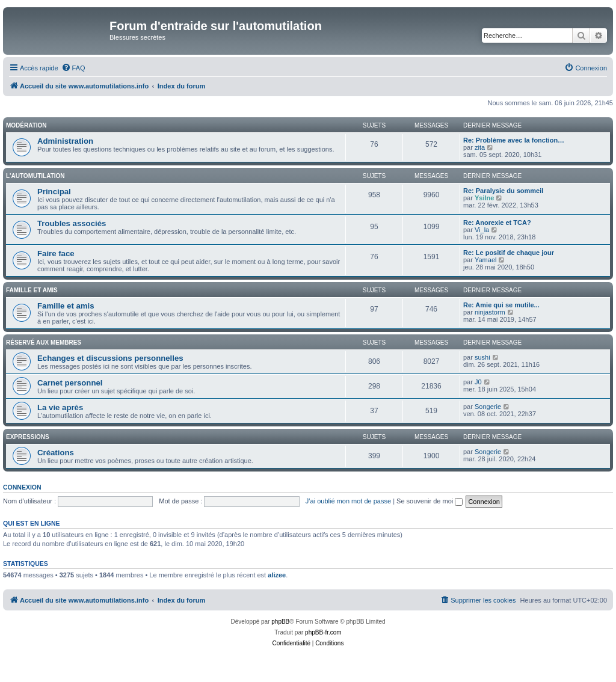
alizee (277, 575)
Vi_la (482, 230)
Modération (26, 125)
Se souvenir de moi (430, 501)
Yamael (485, 260)
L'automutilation (35, 176)
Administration (65, 141)
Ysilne (484, 198)
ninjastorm (490, 312)
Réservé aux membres (44, 343)
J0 (478, 382)
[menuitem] (73, 68)
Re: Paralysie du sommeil (503, 191)
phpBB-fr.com (323, 632)
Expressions (28, 437)
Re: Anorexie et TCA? (497, 223)
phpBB (280, 622)
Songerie (488, 407)
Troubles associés (72, 223)
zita (480, 147)
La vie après (60, 407)
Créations (56, 453)
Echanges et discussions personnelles (110, 358)
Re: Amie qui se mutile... (501, 305)
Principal (54, 192)
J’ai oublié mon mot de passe (348, 501)
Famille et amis (32, 290)
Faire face (56, 253)
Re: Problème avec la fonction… (514, 140)
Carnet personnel (70, 383)
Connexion (22, 487)
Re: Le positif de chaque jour (509, 253)
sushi (482, 357)
